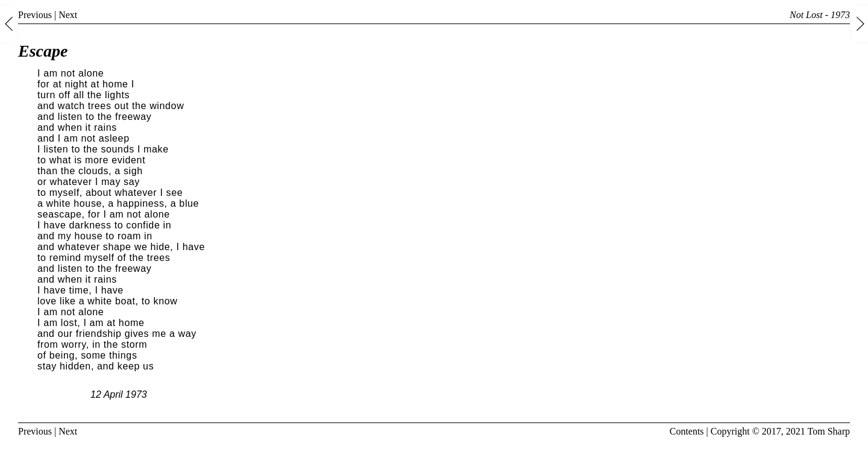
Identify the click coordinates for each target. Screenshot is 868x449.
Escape (43, 51)
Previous (35, 15)
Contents (687, 431)
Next (68, 15)
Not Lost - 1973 (820, 15)
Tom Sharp (829, 431)
